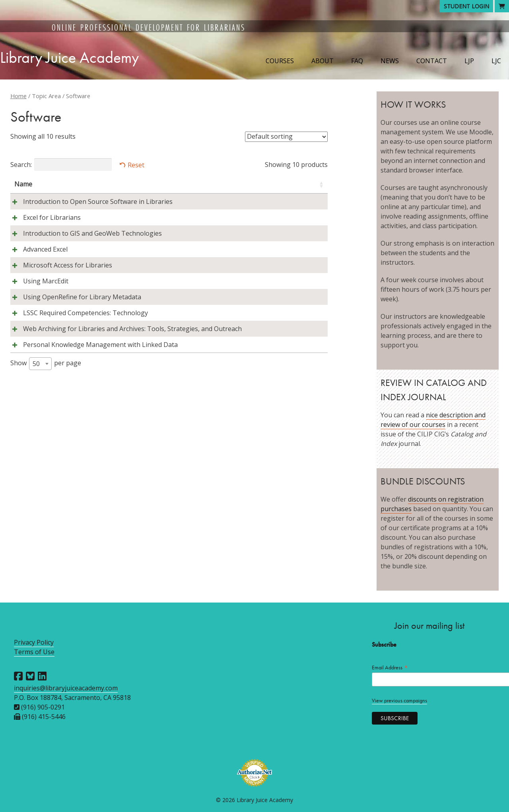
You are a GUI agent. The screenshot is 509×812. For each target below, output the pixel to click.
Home (18, 96)
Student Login (466, 6)
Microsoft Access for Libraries (59, 294)
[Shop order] (286, 137)
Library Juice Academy (69, 57)
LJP (469, 61)
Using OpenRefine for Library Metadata (73, 326)
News (390, 61)
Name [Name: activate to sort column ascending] (23, 184)
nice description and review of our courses (433, 420)
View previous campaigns (399, 701)
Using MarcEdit (37, 310)
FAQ (357, 61)
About (322, 61)
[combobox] (40, 430)
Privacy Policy (34, 642)
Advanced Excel (37, 278)
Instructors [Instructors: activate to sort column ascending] (174, 184)
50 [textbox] (36, 430)
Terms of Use (34, 652)
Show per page (46, 430)
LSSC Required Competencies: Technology (77, 351)
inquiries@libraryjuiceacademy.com (66, 688)
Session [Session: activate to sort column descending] (221, 184)
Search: (61, 165)
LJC (496, 61)
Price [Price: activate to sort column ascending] (308, 184)
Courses (280, 61)
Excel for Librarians (43, 227)
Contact (432, 61)
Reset (136, 165)
